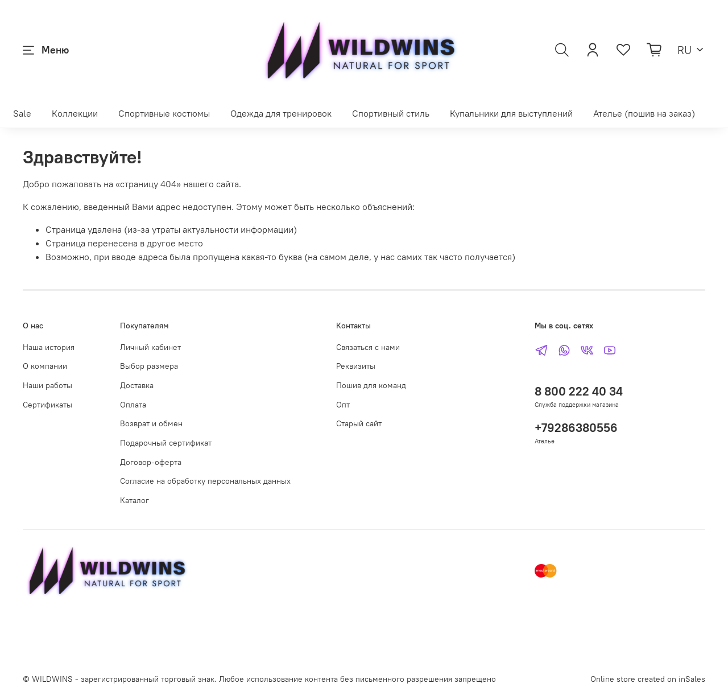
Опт (343, 405)
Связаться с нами (368, 347)
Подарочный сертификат (166, 443)
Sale (22, 113)
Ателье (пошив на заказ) (644, 113)
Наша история (49, 347)
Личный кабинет (150, 347)
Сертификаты (47, 405)
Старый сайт (359, 423)
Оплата (133, 405)
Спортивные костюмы (164, 113)
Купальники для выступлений (511, 113)
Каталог (135, 500)
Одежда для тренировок (281, 113)
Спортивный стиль (391, 113)
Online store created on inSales (648, 679)
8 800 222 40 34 (579, 391)
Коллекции (75, 113)
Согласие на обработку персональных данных (205, 481)
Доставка (137, 385)
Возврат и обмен (151, 423)
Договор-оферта (151, 462)
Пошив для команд (371, 385)
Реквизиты (356, 366)
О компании (45, 366)
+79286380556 (576, 428)
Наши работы (47, 385)
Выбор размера (149, 366)
